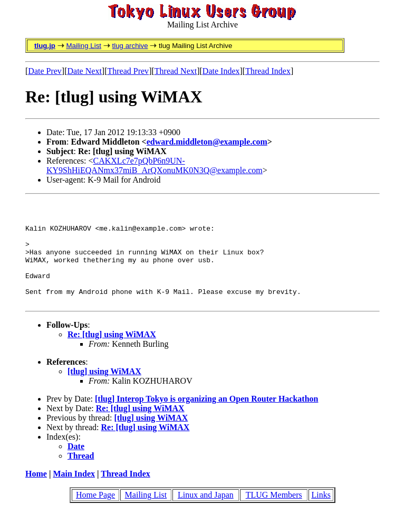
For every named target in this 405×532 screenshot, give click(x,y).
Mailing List (84, 46)
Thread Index (268, 71)
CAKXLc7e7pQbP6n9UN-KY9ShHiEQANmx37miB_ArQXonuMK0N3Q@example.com (155, 165)
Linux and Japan (206, 515)
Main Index (74, 494)
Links (321, 515)
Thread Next (176, 71)
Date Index (221, 71)
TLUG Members (274, 515)
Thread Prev (128, 71)
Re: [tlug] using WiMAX (112, 355)
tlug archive (130, 46)
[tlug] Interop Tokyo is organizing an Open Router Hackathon (206, 419)
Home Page (95, 515)
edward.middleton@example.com (207, 142)
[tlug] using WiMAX (104, 392)
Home (36, 494)
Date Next (85, 71)
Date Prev (45, 71)
